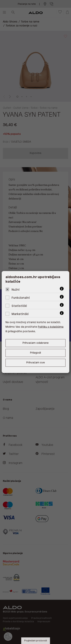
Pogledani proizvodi (36, 641)
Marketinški (20, 314)
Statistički (19, 306)
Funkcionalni (21, 298)
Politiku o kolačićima (51, 327)
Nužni (16, 290)
